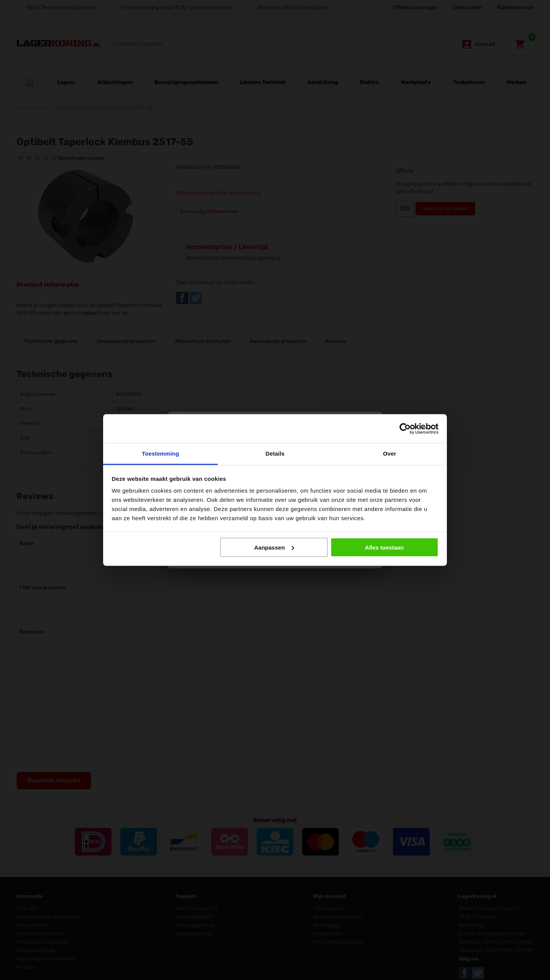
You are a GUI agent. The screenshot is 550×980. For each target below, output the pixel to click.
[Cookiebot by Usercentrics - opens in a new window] (405, 429)
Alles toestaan (385, 547)
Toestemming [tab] (160, 454)
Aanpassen (274, 547)
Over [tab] (390, 454)
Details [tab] (275, 454)
